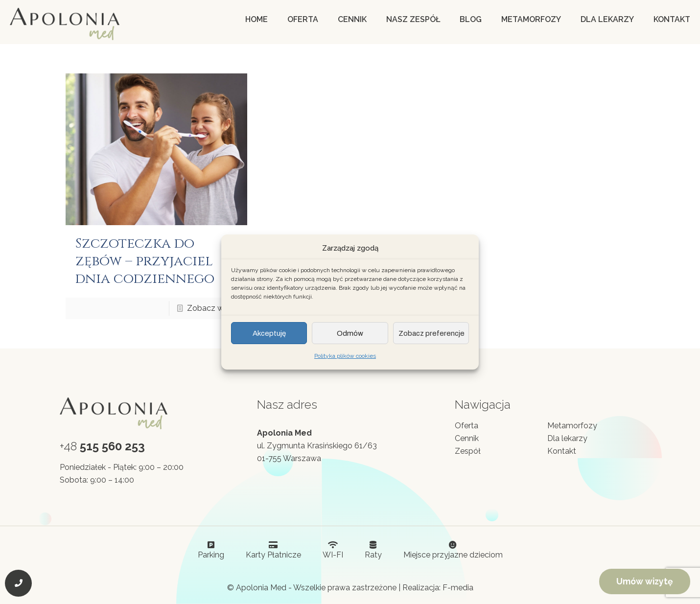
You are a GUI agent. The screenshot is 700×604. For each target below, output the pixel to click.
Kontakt (562, 451)
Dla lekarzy (567, 438)
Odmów (350, 333)
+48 (102, 446)
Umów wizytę (645, 581)
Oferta (467, 426)
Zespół (468, 451)
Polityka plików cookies (345, 356)
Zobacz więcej (213, 308)
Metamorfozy (572, 426)
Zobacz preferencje (432, 333)
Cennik (467, 438)
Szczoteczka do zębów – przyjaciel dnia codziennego (145, 261)
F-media (458, 588)
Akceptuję (269, 333)
